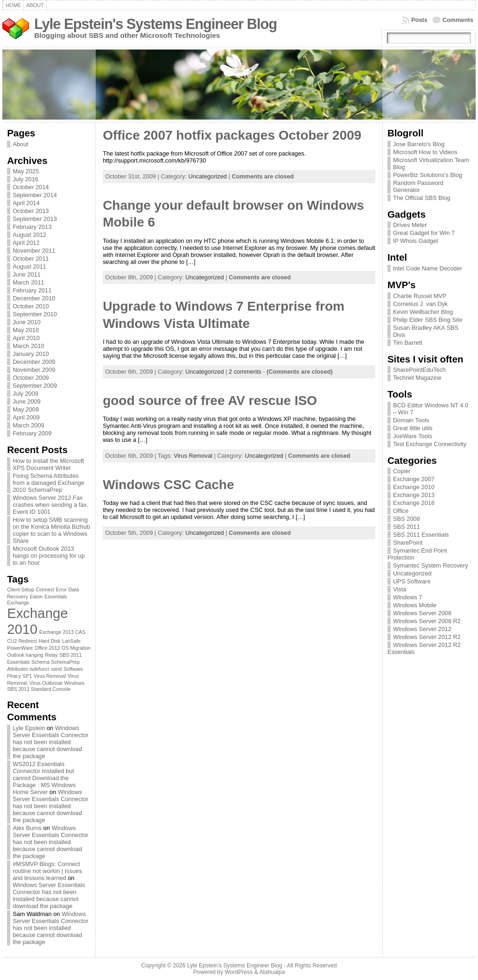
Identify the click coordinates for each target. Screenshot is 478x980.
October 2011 (31, 259)
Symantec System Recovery (431, 565)
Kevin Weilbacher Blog (423, 312)
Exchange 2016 (414, 503)
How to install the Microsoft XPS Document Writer (48, 464)
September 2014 (35, 195)
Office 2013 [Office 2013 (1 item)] (47, 648)
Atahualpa (272, 972)
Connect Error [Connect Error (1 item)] (51, 589)
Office (401, 511)
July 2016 (25, 179)
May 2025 (26, 171)
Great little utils (413, 428)
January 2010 (31, 354)
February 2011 (32, 290)
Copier (402, 471)
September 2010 (35, 314)
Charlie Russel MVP (420, 296)
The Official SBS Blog (422, 198)
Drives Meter (410, 225)
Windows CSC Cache (168, 485)
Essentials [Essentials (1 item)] (56, 597)
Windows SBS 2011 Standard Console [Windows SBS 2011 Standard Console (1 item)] (46, 686)
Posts (419, 20)
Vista (400, 589)
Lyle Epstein (29, 728)
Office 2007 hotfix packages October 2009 (232, 135)
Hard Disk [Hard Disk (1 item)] (50, 641)
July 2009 (25, 394)
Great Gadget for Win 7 (424, 233)
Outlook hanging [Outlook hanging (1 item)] (25, 655)
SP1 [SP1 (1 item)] (27, 676)
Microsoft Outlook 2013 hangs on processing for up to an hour (49, 556)
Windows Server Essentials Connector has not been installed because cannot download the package (50, 742)
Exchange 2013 (414, 495)
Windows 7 (408, 597)
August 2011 (29, 266)
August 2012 (29, 235)
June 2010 (27, 322)
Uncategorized (207, 176)
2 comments (245, 372)
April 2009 (26, 417)
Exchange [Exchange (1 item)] (18, 603)
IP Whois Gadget (416, 241)
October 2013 (31, 211)
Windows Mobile (415, 605)
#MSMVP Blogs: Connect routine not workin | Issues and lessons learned (47, 871)
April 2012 (26, 243)
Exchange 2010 (414, 487)
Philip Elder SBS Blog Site (428, 320)
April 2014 (26, 203)
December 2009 (34, 362)
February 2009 (32, 433)
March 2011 (28, 282)
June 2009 (27, 401)
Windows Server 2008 (422, 613)
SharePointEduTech (419, 370)
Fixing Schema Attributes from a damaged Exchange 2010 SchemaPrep (49, 483)
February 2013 (32, 227)
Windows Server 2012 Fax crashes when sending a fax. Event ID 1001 (50, 505)
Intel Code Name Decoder (428, 268)
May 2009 (26, 409)
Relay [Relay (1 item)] (51, 655)
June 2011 (27, 274)
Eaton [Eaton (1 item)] (36, 597)
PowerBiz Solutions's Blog (428, 175)
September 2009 (35, 386)
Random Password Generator (418, 186)
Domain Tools (411, 420)
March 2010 (28, 346)
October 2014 (31, 187)
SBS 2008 (407, 519)
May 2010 (26, 330)
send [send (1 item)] (56, 669)
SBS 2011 (407, 527)
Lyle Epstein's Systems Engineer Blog (155, 24)
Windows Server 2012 (422, 629)
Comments (458, 20)
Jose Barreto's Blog (419, 144)
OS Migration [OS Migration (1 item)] (76, 648)
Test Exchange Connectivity (430, 444)
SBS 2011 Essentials (421, 535)
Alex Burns (27, 828)
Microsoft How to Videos (425, 152)
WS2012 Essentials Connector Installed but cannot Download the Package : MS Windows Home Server (44, 778)
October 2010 (31, 306)
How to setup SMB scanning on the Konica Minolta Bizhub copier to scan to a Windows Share (51, 530)
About (20, 144)
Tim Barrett (408, 343)
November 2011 (34, 251)
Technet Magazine (417, 378)
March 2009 (28, 425)
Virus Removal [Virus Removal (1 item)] (50, 676)
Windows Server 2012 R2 (427, 637)
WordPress (239, 972)
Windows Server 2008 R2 (427, 621)
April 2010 (26, 338)
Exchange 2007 (414, 479)
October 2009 (31, 378)
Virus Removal (193, 456)
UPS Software (412, 581)
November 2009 (34, 370)
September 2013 (35, 219)
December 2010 (34, 298)
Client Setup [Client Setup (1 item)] (21, 589)
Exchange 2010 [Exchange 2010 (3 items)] (37, 621)
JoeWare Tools (413, 436)
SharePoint (408, 543)
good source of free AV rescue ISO (210, 401)
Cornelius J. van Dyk (420, 304)
